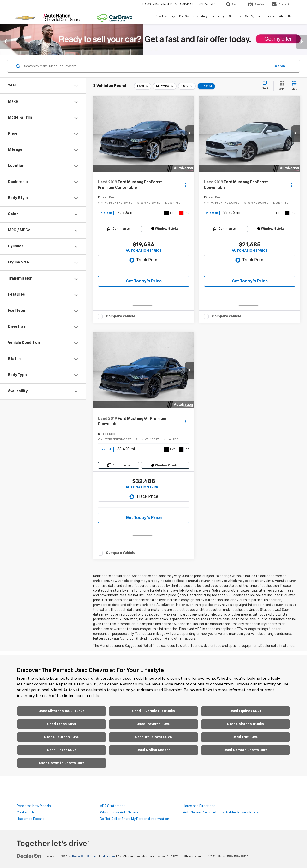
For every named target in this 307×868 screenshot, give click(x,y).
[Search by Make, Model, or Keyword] (147, 66)
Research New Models (34, 806)
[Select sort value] (267, 86)
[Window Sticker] (165, 229)
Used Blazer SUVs (62, 750)
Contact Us (26, 813)
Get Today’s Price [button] (144, 281)
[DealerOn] (29, 856)
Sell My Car (253, 16)
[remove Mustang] (165, 86)
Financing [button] (218, 16)
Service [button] (270, 16)
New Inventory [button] (165, 16)
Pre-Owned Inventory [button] (193, 16)
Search (279, 66)
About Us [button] (285, 16)
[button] (189, 134)
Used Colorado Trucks (245, 724)
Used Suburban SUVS (62, 737)
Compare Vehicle (121, 316)
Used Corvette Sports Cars (62, 763)
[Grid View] (281, 86)
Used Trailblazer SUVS (153, 737)
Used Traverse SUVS (153, 724)
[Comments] (119, 229)
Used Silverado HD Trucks (153, 711)
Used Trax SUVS (245, 737)
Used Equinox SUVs (245, 711)
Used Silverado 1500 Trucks (62, 711)
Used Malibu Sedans (153, 750)
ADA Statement (113, 806)
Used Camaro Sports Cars (245, 750)
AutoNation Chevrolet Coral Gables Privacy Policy (221, 813)
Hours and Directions (199, 806)
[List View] (294, 86)
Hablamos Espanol (31, 819)
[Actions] (185, 185)
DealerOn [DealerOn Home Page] (78, 856)
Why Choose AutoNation (119, 813)
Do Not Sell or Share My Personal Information (135, 819)
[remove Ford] (143, 86)
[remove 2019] (187, 86)
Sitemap (93, 856)
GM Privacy (108, 856)
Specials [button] (235, 16)
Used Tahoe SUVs (62, 724)
